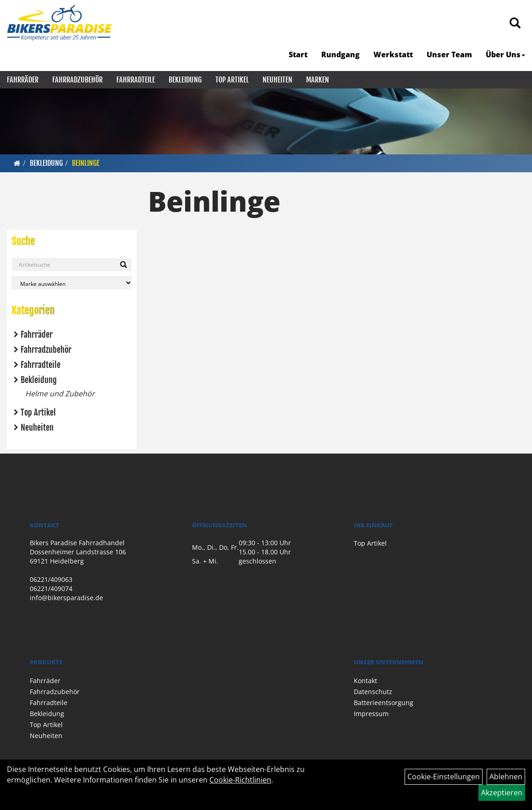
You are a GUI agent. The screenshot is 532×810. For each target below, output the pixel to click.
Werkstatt (393, 55)
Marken (318, 80)
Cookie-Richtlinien (240, 780)
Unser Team (449, 55)
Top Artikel (232, 80)
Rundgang (340, 55)
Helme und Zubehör (60, 394)
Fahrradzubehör (77, 80)
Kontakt (365, 681)
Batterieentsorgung (384, 703)
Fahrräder (23, 80)
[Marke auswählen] (72, 283)
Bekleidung (185, 80)
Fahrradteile (136, 80)
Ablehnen (506, 777)
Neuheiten (277, 80)
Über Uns (505, 55)
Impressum (371, 714)
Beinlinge (86, 163)
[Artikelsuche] (515, 24)
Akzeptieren (502, 793)
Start (298, 55)
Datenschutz (373, 692)
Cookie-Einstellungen (444, 777)
